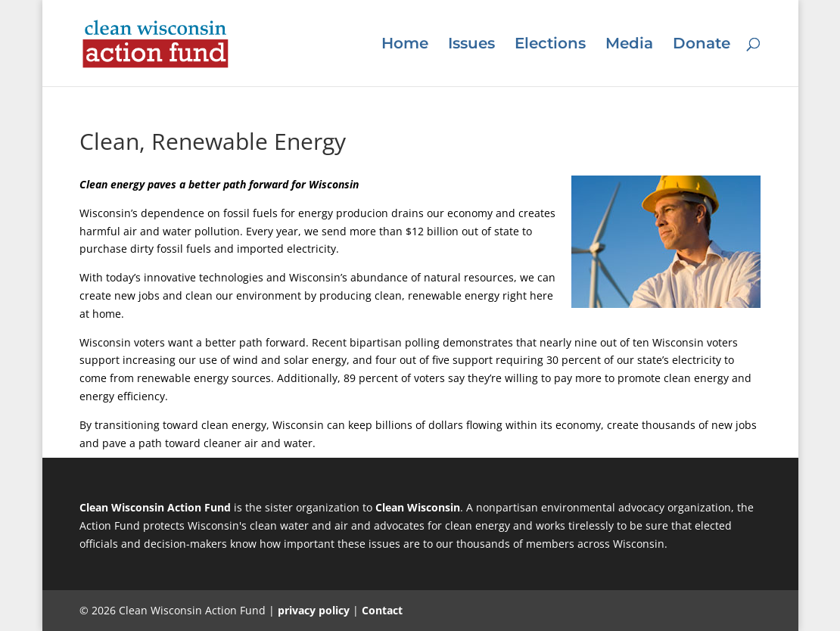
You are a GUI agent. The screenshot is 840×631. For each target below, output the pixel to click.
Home (405, 45)
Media (629, 45)
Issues (471, 45)
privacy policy (314, 610)
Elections (550, 45)
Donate (702, 45)
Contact (382, 610)
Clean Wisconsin (418, 507)
